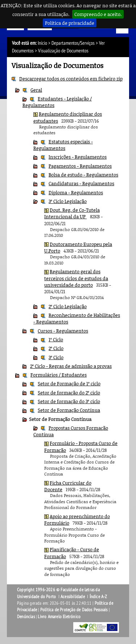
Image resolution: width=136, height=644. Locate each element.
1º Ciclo (56, 339)
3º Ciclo (56, 357)
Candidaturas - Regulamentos (81, 183)
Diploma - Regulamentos (76, 192)
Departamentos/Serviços (73, 43)
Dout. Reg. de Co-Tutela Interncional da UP (72, 213)
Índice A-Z (98, 597)
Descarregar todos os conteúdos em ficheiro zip (71, 79)
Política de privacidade (70, 23)
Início (42, 43)
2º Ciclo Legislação (68, 306)
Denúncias (26, 617)
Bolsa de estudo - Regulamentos (83, 175)
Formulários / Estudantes (59, 375)
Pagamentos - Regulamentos (80, 166)
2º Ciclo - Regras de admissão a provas (71, 366)
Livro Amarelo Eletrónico (59, 617)
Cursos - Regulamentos (63, 331)
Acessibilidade (73, 597)
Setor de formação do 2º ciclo (69, 393)
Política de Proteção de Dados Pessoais (74, 610)
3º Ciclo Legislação (68, 201)
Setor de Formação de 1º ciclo (69, 383)
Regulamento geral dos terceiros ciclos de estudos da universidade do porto (76, 278)
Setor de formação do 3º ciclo (69, 401)
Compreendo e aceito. (98, 14)
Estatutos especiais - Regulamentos (63, 145)
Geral (36, 90)
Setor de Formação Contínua (69, 410)
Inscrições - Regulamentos (78, 157)
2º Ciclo (56, 348)
